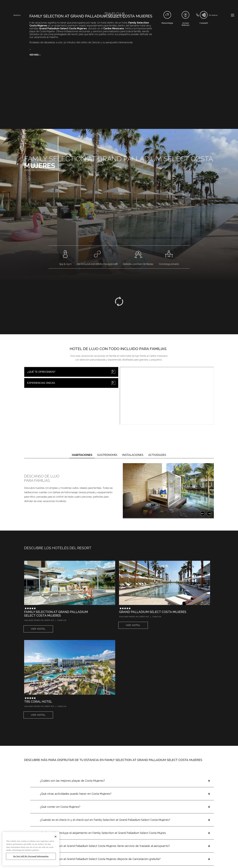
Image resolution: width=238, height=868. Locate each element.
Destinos (17, 15)
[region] (31, 849)
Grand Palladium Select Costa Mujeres (153, 612)
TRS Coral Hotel (38, 702)
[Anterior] (203, 514)
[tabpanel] (119, 491)
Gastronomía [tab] (107, 455)
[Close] (56, 837)
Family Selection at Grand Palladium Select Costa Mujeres (56, 614)
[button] (35, 55)
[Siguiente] (209, 514)
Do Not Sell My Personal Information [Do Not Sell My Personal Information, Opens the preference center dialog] (31, 856)
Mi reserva (213, 15)
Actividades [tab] (157, 455)
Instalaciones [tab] (133, 455)
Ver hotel (38, 629)
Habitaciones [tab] (82, 455)
